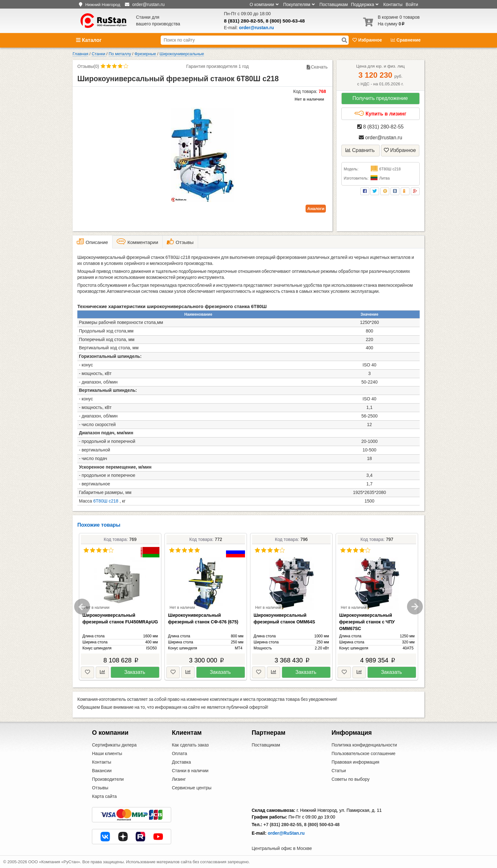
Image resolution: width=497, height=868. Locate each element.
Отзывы (100, 788)
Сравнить (360, 150)
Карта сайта (104, 796)
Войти (412, 4)
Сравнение (406, 40)
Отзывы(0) (88, 66)
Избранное (368, 40)
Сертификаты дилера (114, 745)
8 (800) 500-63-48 (285, 21)
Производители (108, 779)
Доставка (181, 762)
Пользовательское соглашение (364, 753)
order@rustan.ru (381, 138)
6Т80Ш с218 (106, 501)
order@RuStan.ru (286, 833)
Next (415, 607)
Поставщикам (334, 4)
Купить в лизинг (380, 114)
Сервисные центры (192, 788)
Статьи (339, 771)
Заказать (135, 672)
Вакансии (102, 771)
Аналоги (316, 209)
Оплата (179, 753)
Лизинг (179, 779)
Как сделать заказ (190, 745)
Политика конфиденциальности (364, 745)
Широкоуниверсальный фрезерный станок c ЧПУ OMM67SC (367, 622)
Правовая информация (355, 762)
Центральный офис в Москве (282, 848)
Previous (82, 607)
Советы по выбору (351, 779)
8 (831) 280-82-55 (244, 21)
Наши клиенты (107, 753)
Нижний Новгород (103, 5)
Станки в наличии (190, 771)
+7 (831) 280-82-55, (283, 825)
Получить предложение (380, 98)
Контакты (393, 4)
